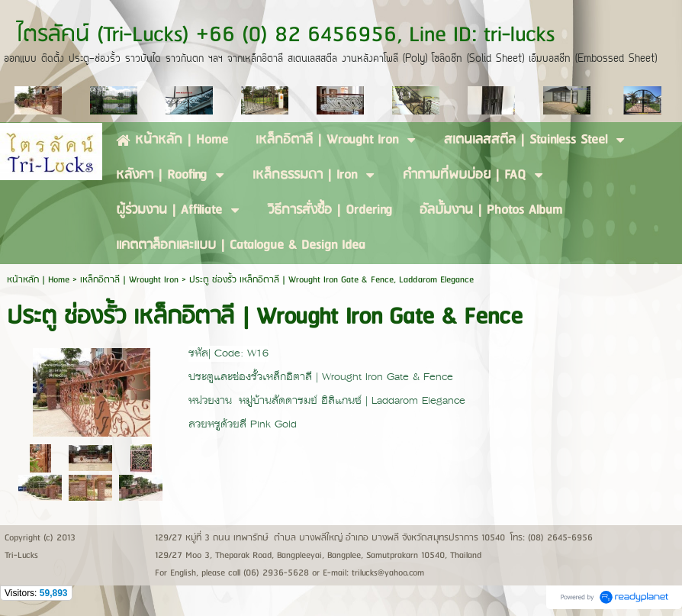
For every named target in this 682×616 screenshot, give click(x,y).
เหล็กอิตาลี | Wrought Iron (129, 280)
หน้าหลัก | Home (40, 280)
